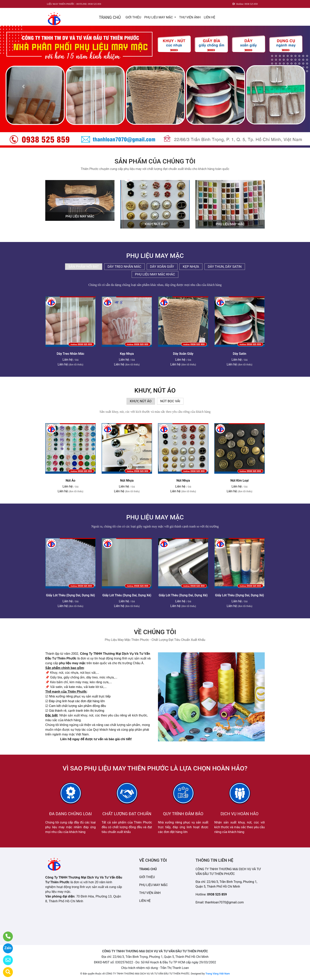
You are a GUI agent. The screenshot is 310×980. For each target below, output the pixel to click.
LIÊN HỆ (210, 17)
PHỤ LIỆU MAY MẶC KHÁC (155, 274)
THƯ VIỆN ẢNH (190, 17)
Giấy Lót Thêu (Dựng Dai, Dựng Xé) (70, 595)
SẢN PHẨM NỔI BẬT (84, 267)
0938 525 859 (217, 894)
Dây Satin (240, 354)
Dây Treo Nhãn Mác (71, 354)
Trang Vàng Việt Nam (218, 974)
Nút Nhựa (127, 481)
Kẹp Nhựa (127, 354)
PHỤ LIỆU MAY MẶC (159, 17)
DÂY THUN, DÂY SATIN (225, 267)
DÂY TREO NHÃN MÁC (124, 267)
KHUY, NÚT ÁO (155, 224)
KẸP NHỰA (191, 267)
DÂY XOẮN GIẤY (162, 267)
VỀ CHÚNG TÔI (155, 632)
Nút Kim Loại (239, 481)
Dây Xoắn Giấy (183, 354)
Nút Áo (70, 481)
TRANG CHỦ (110, 17)
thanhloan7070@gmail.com (224, 902)
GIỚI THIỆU (133, 17)
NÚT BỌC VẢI (170, 401)
